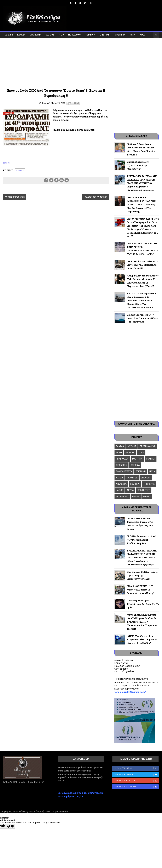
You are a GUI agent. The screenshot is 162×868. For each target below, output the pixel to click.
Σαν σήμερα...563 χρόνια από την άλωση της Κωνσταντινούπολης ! (142, 575)
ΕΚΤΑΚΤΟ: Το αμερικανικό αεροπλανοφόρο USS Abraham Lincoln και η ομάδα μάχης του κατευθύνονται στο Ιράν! (141, 300)
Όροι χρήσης (121, 669)
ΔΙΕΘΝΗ (136, 496)
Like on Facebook (136, 768)
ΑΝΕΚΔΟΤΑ (121, 484)
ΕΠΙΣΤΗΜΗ (105, 35)
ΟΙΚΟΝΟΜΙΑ (35, 35)
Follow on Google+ (136, 781)
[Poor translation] (11, 826)
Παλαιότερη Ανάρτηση (94, 197)
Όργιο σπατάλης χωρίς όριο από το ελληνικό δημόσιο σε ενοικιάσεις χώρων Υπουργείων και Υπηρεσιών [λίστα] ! (142, 622)
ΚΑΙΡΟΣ (120, 490)
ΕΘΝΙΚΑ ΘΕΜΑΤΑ (124, 471)
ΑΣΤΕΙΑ (120, 478)
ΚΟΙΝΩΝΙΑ (135, 465)
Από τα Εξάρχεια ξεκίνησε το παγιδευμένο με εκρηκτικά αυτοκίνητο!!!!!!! (143, 265)
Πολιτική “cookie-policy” (127, 666)
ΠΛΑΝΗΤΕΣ (132, 478)
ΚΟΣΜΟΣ (50, 35)
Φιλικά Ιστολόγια (124, 660)
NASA (132, 35)
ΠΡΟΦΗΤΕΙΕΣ (144, 490)
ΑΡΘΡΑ (130, 490)
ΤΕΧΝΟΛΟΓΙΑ (122, 496)
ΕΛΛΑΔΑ (21, 35)
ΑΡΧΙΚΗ (9, 35)
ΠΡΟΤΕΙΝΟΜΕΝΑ (148, 446)
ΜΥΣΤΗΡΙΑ (120, 35)
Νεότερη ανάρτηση (15, 197)
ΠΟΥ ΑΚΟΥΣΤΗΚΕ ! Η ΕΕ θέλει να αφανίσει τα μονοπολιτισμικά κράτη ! (141, 590)
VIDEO (142, 35)
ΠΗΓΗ (6, 163)
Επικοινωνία (121, 663)
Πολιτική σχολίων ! (125, 671)
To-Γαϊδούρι (149, 484)
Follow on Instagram (136, 787)
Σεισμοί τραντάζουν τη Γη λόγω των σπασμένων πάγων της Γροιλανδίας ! (143, 318)
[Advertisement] (81, 63)
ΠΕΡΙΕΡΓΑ (90, 35)
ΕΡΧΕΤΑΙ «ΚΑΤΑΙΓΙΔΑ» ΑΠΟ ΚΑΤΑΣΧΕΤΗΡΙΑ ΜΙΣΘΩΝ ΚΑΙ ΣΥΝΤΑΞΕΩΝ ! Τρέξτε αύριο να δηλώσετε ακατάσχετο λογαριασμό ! (142, 183)
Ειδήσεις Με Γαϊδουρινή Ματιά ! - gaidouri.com (43, 811)
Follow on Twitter (136, 774)
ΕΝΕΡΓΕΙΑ (135, 484)
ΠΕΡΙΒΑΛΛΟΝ (75, 35)
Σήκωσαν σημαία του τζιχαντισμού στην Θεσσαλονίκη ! (138, 165)
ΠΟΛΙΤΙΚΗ (151, 459)
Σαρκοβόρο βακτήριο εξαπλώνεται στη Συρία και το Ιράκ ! (143, 604)
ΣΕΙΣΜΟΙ (147, 496)
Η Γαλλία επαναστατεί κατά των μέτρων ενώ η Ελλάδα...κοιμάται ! (142, 540)
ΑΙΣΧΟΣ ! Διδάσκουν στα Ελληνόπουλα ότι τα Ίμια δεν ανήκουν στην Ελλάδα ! (142, 640)
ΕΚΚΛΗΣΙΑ (146, 478)
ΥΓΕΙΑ (61, 35)
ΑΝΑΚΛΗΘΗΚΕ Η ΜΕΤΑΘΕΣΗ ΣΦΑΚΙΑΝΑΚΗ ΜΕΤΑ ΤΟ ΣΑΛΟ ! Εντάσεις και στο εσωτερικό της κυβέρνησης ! (141, 204)
